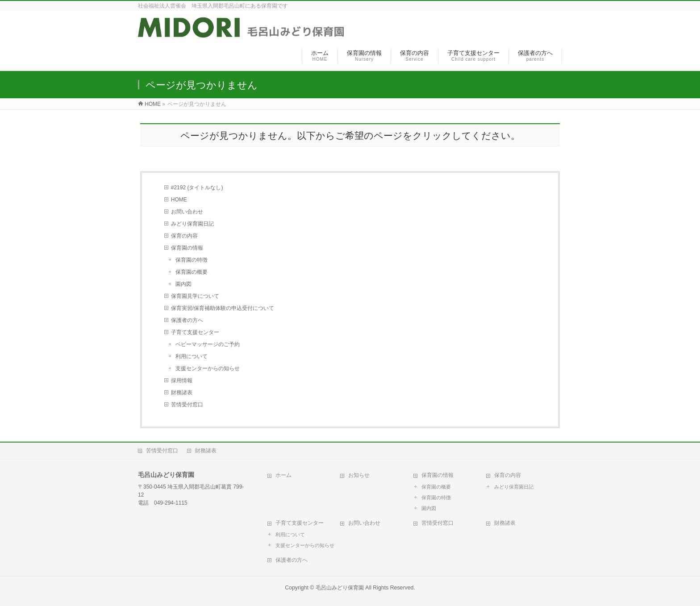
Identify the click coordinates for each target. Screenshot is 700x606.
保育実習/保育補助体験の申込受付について (223, 308)
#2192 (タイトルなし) (197, 188)
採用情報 (182, 380)
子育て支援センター (195, 332)
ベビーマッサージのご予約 (208, 344)
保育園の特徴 (192, 260)
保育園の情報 (187, 248)
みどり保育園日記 (192, 224)
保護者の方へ (187, 320)
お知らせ (359, 475)
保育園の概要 (192, 272)
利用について (192, 356)
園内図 (183, 284)
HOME (179, 200)
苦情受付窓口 (187, 405)
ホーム (283, 475)
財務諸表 (182, 393)
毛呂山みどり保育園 (340, 588)
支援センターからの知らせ (208, 368)
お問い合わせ (187, 212)
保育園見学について (195, 296)
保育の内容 (184, 236)
